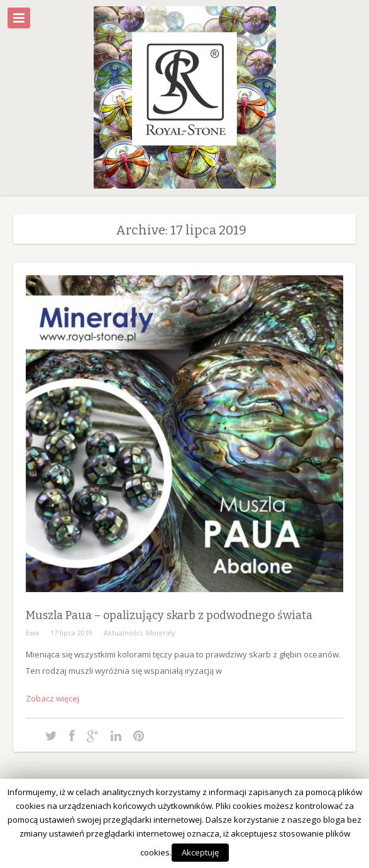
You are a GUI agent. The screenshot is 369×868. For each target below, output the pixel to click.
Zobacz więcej (52, 698)
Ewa (32, 633)
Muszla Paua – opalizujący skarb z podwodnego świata (169, 615)
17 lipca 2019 (71, 633)
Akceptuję (200, 852)
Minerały (161, 633)
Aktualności (123, 633)
